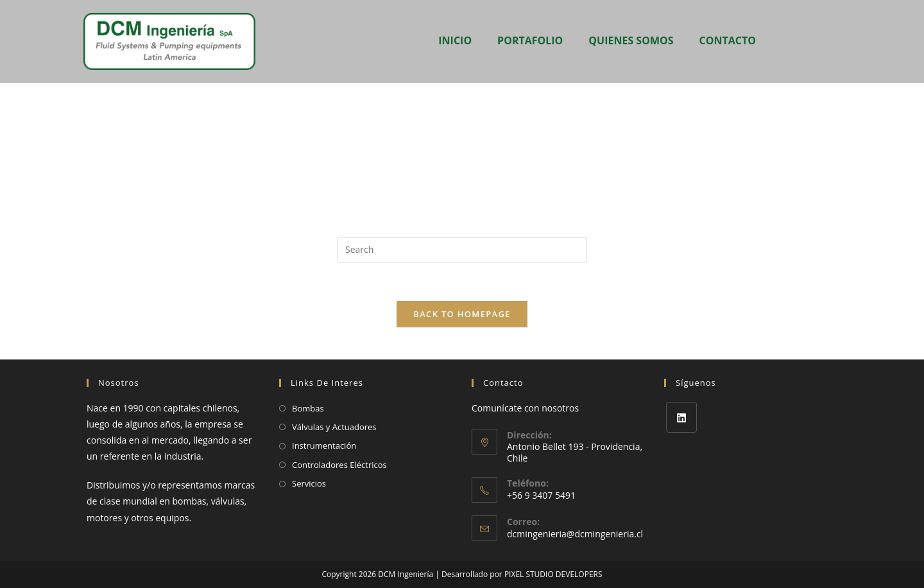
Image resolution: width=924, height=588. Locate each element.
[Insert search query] (462, 250)
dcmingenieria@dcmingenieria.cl (575, 534)
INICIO (455, 40)
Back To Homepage (462, 314)
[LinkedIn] (681, 417)
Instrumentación (324, 445)
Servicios (309, 483)
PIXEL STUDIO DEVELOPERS (553, 574)
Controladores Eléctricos (339, 465)
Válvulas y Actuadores (334, 427)
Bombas (308, 408)
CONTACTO (728, 40)
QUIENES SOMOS (631, 40)
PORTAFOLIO (530, 40)
